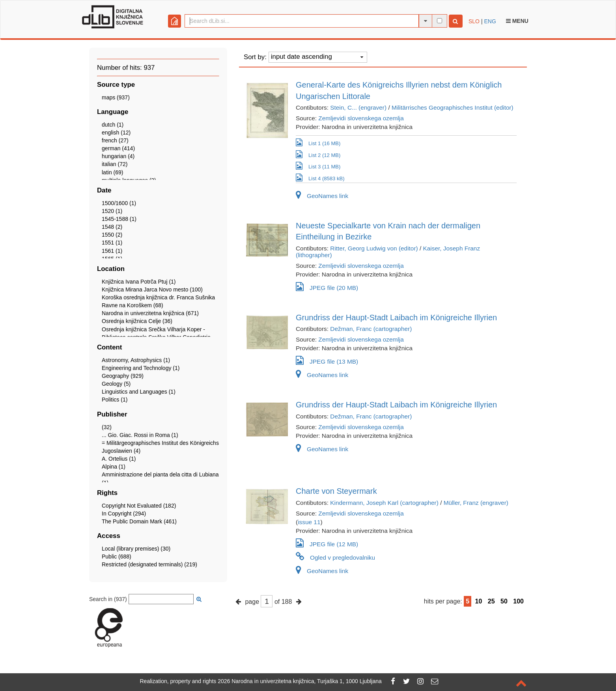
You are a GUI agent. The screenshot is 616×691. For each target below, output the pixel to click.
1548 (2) (112, 227)
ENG (490, 21)
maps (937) (116, 97)
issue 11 (309, 522)
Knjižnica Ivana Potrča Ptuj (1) (139, 282)
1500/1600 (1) (119, 203)
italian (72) (115, 164)
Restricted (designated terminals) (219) (149, 564)
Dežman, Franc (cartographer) (371, 329)
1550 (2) (112, 235)
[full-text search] (440, 21)
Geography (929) (123, 376)
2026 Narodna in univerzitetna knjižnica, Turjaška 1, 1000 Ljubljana (300, 681)
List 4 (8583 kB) (320, 178)
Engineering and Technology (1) (141, 368)
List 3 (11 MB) (318, 166)
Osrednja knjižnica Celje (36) (137, 321)
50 (504, 601)
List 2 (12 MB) (318, 155)
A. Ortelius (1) (119, 459)
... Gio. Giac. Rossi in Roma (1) (140, 435)
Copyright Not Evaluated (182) (139, 506)
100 (518, 601)
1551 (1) (112, 243)
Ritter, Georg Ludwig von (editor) (374, 248)
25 (491, 601)
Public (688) (117, 557)
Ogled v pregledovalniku (335, 557)
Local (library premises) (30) (136, 549)
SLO (474, 21)
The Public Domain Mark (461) (139, 521)
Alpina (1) (114, 467)
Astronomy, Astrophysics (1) (136, 360)
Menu (517, 21)
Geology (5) (116, 384)
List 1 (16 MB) (318, 143)
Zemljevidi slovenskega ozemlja (361, 118)
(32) (107, 427)
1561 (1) (112, 251)
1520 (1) (112, 211)
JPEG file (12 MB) (327, 543)
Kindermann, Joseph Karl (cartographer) (384, 503)
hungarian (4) (118, 156)
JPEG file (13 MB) (327, 360)
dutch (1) (113, 125)
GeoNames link (322, 196)
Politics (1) (115, 400)
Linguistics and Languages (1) (139, 392)
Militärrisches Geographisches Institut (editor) (453, 107)
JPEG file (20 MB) (327, 287)
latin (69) (112, 172)
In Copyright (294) (124, 514)
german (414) (118, 148)
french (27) (115, 140)
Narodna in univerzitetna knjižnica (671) (150, 313)
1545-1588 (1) (119, 219)
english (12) (116, 133)
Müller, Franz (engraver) (476, 503)
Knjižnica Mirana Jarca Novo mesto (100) (152, 289)
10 (479, 601)
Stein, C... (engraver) (358, 107)
